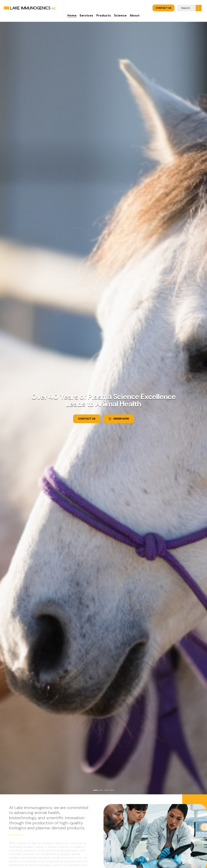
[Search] (187, 8)
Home (72, 15)
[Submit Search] (199, 8)
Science (120, 15)
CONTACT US (163, 8)
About (135, 15)
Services (87, 15)
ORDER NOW (119, 419)
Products (104, 15)
